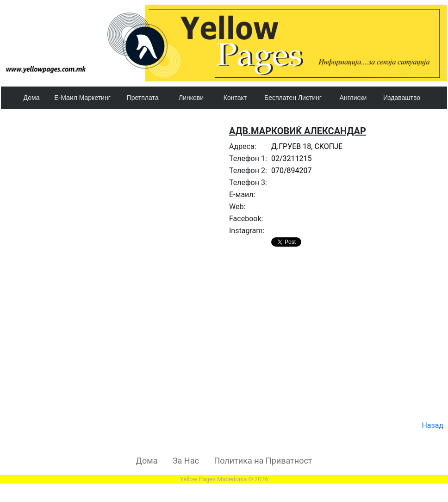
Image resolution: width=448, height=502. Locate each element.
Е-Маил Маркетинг (82, 98)
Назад (432, 425)
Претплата (143, 98)
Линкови (191, 98)
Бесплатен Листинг (293, 98)
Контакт (235, 98)
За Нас (186, 461)
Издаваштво (402, 98)
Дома (32, 98)
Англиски (353, 98)
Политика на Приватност (263, 461)
